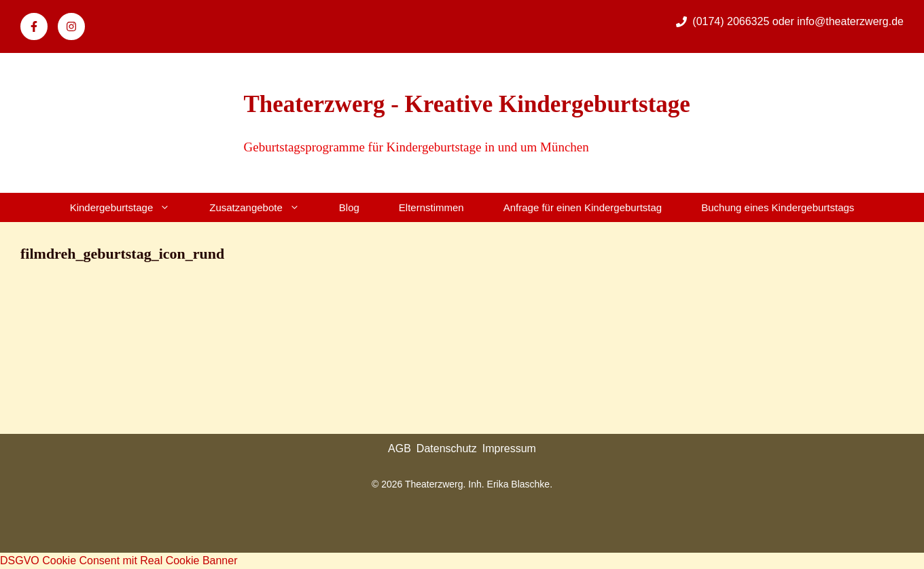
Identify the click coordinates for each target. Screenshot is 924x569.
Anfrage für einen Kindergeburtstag (583, 207)
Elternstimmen (431, 207)
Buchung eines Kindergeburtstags (778, 207)
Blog (349, 207)
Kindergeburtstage (130, 207)
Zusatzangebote (264, 207)
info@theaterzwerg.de (850, 21)
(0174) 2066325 (732, 21)
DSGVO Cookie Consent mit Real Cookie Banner (119, 561)
